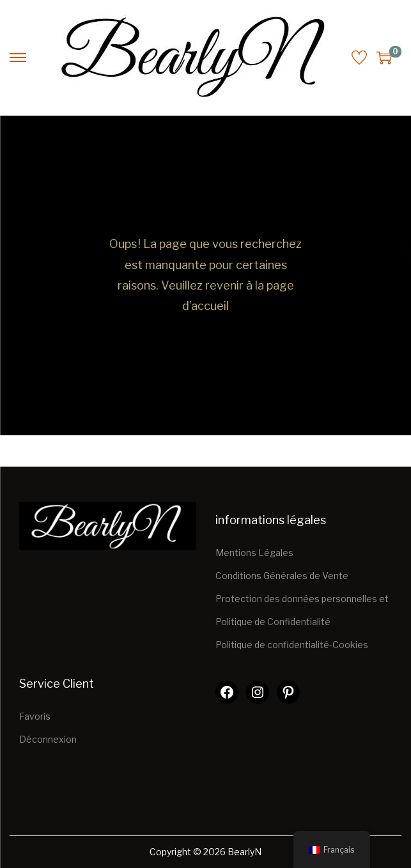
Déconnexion (48, 739)
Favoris (35, 716)
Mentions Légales (254, 553)
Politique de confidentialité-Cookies (292, 645)
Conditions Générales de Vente (282, 576)
